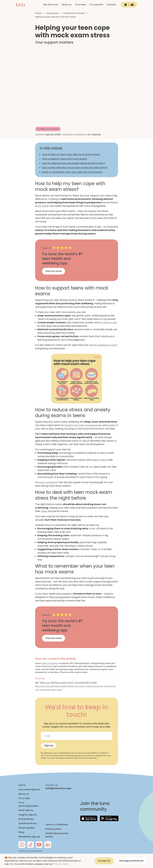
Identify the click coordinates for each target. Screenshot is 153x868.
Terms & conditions (57, 825)
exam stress (42, 206)
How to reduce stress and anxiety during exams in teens (73, 163)
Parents (38, 13)
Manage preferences (131, 861)
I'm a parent (96, 5)
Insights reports (28, 815)
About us (66, 5)
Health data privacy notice (57, 835)
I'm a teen (80, 5)
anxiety (111, 425)
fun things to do (108, 322)
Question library (28, 823)
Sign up (49, 745)
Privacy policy (53, 829)
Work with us (26, 810)
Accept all (104, 861)
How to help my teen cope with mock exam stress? (71, 154)
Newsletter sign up (29, 837)
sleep (44, 511)
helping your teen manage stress (83, 425)
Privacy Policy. (61, 864)
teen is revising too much (103, 345)
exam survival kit (48, 482)
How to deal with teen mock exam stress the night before (75, 168)
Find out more (54, 271)
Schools (111, 5)
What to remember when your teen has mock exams (72, 172)
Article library (26, 819)
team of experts (50, 663)
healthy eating (99, 460)
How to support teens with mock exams (65, 159)
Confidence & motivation (74, 13)
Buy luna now (51, 5)
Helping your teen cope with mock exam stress (55, 17)
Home (22, 785)
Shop (21, 832)
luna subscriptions (29, 790)
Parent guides (52, 13)
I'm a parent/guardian (28, 804)
